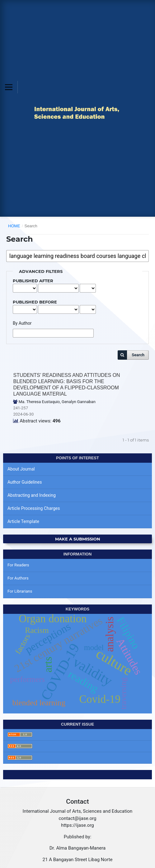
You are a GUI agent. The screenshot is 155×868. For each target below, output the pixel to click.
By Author (22, 323)
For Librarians (20, 591)
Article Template (23, 521)
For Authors (18, 578)
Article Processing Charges (34, 508)
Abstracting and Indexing (32, 495)
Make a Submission (78, 539)
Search (138, 355)
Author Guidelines (25, 482)
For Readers (18, 565)
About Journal (21, 469)
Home (14, 226)
